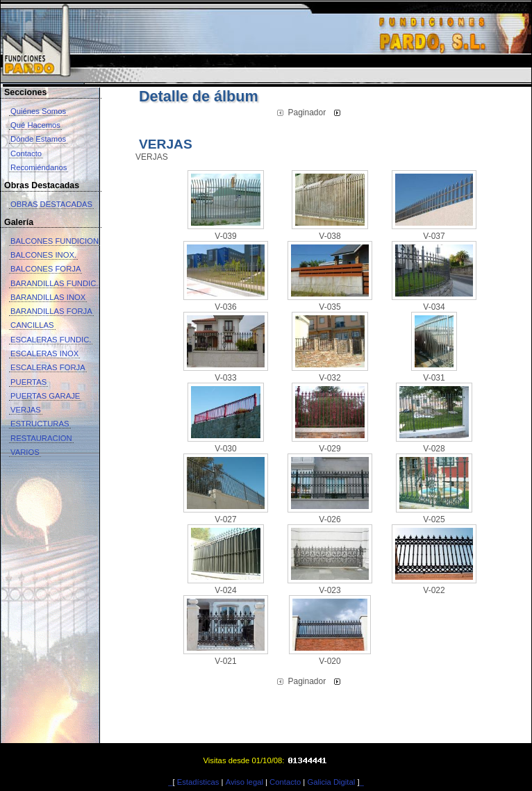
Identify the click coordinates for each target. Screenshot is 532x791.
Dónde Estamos (38, 139)
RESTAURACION (41, 438)
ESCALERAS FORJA (48, 367)
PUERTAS (28, 382)
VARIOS (25, 452)
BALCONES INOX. (43, 255)
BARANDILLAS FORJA (51, 311)
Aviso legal (244, 782)
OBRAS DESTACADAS (51, 204)
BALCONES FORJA (45, 269)
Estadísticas (198, 782)
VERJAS (26, 410)
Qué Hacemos (35, 125)
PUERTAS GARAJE (45, 396)
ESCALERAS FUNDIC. (51, 340)
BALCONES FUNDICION (55, 241)
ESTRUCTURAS (40, 424)
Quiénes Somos (38, 111)
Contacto (26, 153)
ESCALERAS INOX (44, 353)
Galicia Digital (331, 782)
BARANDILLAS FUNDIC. (54, 283)
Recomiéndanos (39, 167)
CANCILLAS (32, 325)
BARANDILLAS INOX (48, 297)
